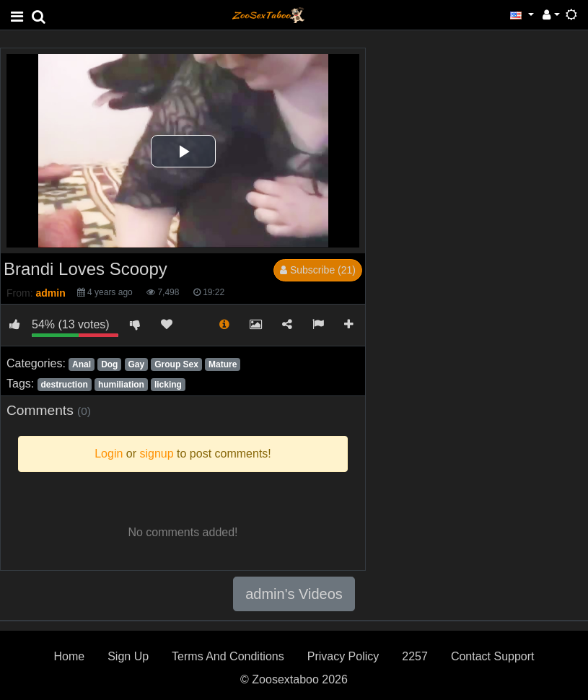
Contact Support (493, 656)
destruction (64, 385)
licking (168, 385)
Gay (137, 364)
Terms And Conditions (228, 656)
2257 (415, 656)
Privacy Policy (343, 656)
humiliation (121, 385)
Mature (223, 364)
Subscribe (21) (318, 270)
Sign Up (128, 656)
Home (69, 656)
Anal (82, 364)
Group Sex (176, 364)
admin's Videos (294, 594)
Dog (109, 364)
